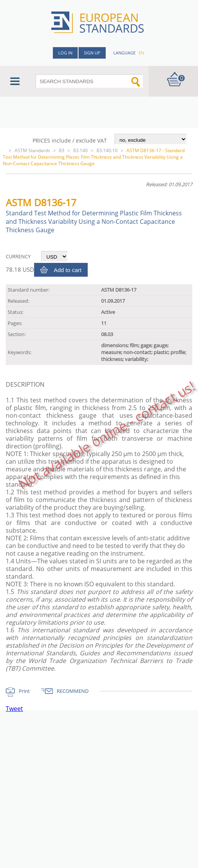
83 (62, 150)
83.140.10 (107, 150)
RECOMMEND (73, 691)
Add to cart (68, 270)
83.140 (80, 150)
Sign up (92, 53)
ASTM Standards (32, 150)
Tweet (14, 709)
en (141, 53)
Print (24, 691)
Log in (65, 53)
